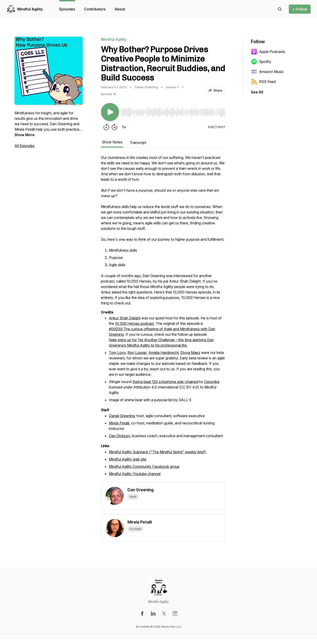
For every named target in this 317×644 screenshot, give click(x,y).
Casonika (212, 382)
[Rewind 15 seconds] (106, 127)
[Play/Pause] (110, 112)
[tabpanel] (163, 318)
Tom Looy (117, 353)
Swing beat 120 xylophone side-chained (165, 382)
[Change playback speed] (124, 127)
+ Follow (300, 9)
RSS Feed (263, 82)
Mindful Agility (30, 9)
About (120, 9)
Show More (25, 135)
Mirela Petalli (119, 423)
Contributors (95, 9)
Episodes (67, 9)
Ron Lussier (137, 353)
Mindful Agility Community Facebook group (144, 466)
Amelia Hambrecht (163, 353)
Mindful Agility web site (128, 459)
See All (257, 92)
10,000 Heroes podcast (134, 323)
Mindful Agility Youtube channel (135, 474)
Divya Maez (190, 353)
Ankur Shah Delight (125, 318)
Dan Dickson (119, 436)
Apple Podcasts (268, 52)
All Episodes (25, 146)
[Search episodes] (280, 9)
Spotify (261, 62)
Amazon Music (267, 72)
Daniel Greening (122, 416)
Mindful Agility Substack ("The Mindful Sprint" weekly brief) (157, 452)
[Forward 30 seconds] (115, 127)
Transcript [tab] (138, 143)
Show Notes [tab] (112, 142)
